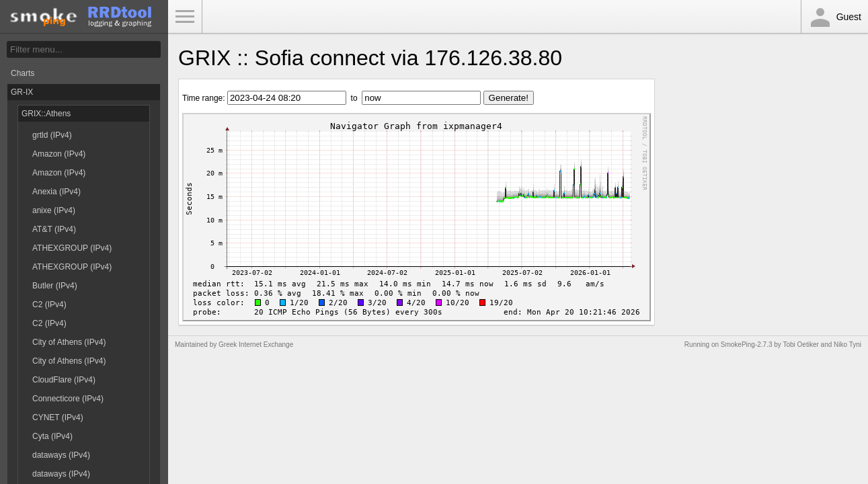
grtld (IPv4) (52, 135)
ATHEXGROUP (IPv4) (72, 248)
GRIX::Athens (46, 114)
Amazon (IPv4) (59, 154)
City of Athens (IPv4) (69, 342)
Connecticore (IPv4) (68, 399)
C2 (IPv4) (49, 305)
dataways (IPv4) (61, 455)
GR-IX (22, 92)
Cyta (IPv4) (52, 436)
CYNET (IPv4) (58, 417)
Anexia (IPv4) (56, 192)
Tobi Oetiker (800, 345)
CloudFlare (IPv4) (64, 380)
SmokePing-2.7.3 (747, 345)
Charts (23, 73)
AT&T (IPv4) (54, 229)
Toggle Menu (185, 17)
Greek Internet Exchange (256, 345)
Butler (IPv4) (55, 286)
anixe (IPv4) (54, 210)
